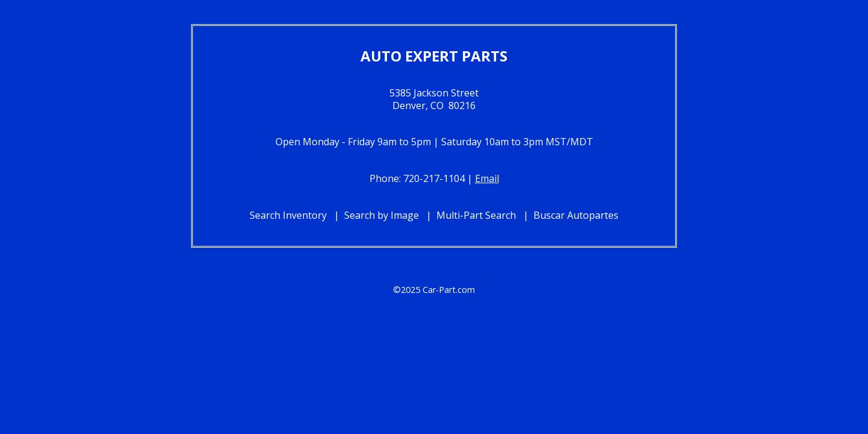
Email (487, 178)
